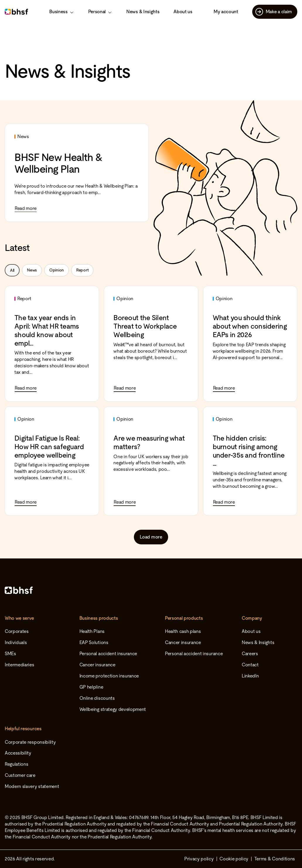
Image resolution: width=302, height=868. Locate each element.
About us (183, 12)
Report (82, 270)
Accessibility (18, 753)
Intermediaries (19, 665)
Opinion (57, 270)
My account (226, 12)
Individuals (16, 642)
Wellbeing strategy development (113, 709)
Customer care (20, 775)
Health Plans (92, 631)
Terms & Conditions (275, 859)
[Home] (151, 590)
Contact (250, 665)
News (32, 270)
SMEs (10, 654)
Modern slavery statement (32, 786)
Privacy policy (199, 859)
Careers (250, 654)
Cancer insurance (97, 665)
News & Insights (143, 12)
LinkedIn (250, 676)
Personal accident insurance (108, 654)
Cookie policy (234, 859)
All (12, 270)
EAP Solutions (94, 642)
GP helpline (91, 687)
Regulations (16, 764)
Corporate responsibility (30, 742)
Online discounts (97, 698)
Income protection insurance (109, 676)
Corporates (17, 631)
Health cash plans (183, 631)
